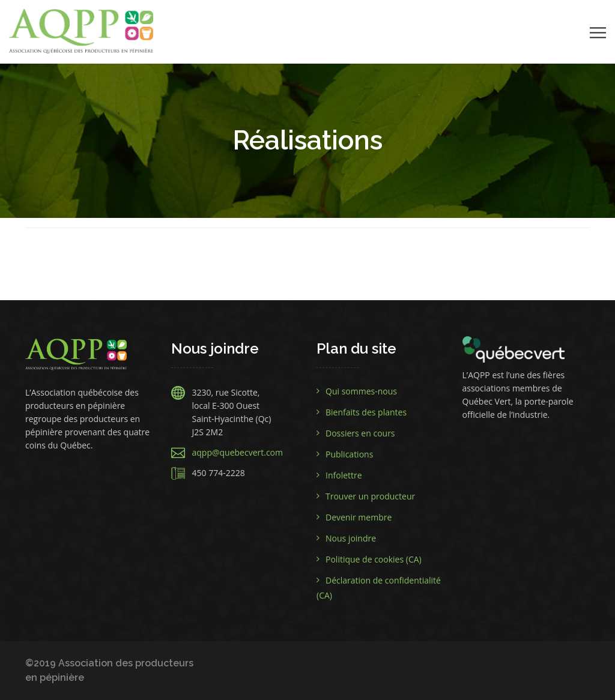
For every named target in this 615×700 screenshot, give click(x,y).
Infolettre (344, 475)
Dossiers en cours (360, 433)
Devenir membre (359, 517)
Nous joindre (351, 538)
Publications (349, 454)
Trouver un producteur (370, 496)
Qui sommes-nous (361, 391)
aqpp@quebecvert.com (238, 452)
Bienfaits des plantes (366, 412)
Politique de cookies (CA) (374, 559)
